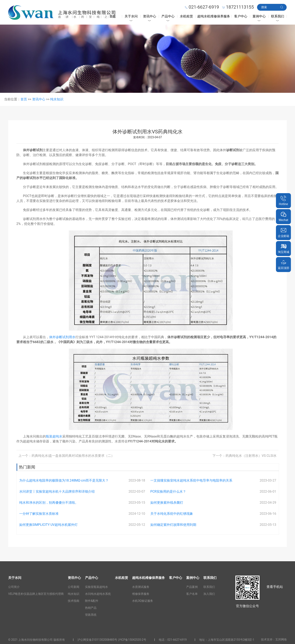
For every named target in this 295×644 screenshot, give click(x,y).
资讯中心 (150, 16)
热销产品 (91, 608)
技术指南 (74, 601)
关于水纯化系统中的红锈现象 (172, 514)
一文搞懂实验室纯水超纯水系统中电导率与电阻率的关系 (191, 480)
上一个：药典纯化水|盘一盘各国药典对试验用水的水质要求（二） (66, 456)
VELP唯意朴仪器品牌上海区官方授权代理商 (36, 594)
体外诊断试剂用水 (62, 337)
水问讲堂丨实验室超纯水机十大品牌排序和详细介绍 (57, 492)
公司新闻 (74, 587)
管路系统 (91, 615)
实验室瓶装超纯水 (96, 587)
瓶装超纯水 (54, 436)
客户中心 (241, 16)
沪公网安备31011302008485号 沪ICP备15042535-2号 (112, 640)
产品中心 (168, 16)
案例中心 (259, 16)
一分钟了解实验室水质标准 (39, 514)
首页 (113, 16)
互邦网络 (281, 639)
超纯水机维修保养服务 (214, 16)
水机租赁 (186, 16)
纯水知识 (57, 99)
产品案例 (192, 587)
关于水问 (131, 16)
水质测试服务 (141, 587)
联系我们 (278, 16)
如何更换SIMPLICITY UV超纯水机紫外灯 (48, 525)
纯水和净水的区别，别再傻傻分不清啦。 (49, 503)
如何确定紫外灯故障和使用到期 (173, 525)
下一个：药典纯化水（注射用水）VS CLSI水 (245, 456)
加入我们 (209, 594)
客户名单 (192, 594)
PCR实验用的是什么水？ (168, 492)
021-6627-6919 (177, 640)
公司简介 (14, 587)
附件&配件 (92, 601)
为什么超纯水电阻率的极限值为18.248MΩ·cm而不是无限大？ (64, 480)
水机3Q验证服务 (143, 601)
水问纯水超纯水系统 (98, 594)
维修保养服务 (141, 594)
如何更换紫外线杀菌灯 (167, 503)
